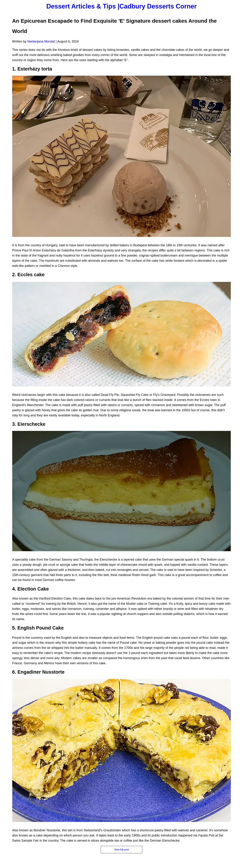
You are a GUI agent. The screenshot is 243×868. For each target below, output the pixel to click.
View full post (121, 850)
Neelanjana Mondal (41, 41)
